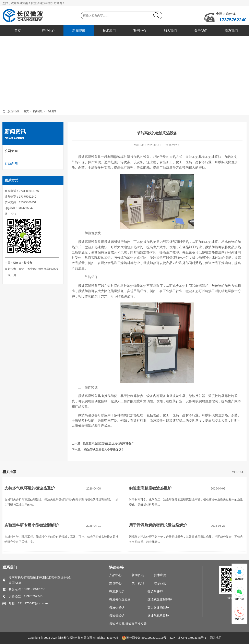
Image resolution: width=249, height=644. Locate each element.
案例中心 (140, 31)
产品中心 (48, 31)
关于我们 (201, 31)
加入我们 (170, 31)
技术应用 (109, 31)
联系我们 (231, 31)
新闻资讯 (79, 31)
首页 (18, 31)
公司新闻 (11, 151)
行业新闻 (51, 111)
